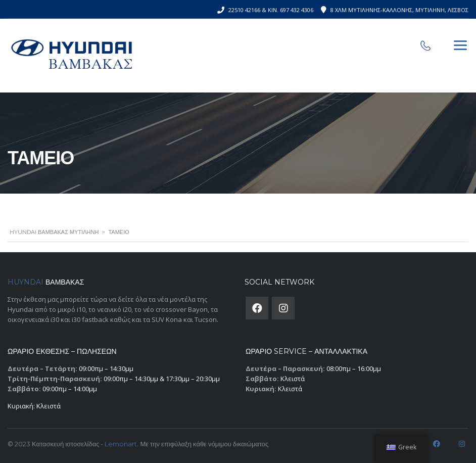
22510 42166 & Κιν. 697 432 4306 (271, 10)
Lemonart (121, 444)
